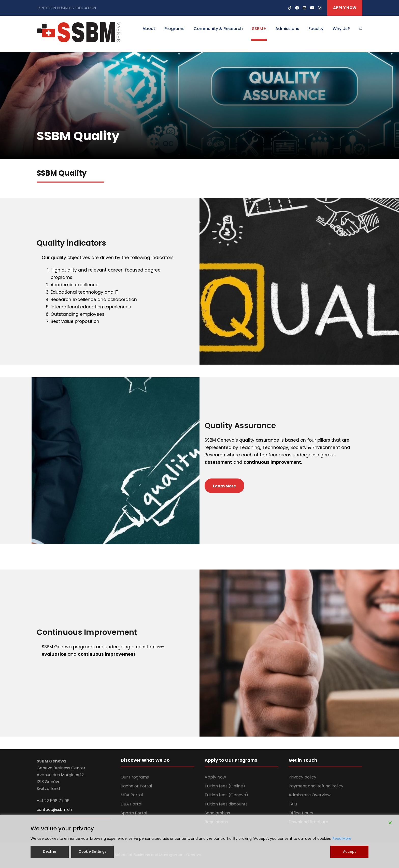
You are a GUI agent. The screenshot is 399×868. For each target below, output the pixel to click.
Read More (342, 839)
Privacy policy (302, 777)
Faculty (316, 29)
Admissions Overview (310, 795)
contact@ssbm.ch (54, 809)
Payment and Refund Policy (316, 786)
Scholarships (217, 813)
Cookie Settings (92, 851)
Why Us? (341, 29)
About (149, 29)
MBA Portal (132, 795)
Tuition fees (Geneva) (226, 795)
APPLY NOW (345, 8)
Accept (350, 851)
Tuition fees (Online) (225, 786)
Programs (174, 29)
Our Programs (135, 777)
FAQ (293, 804)
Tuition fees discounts (226, 804)
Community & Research (218, 29)
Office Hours (301, 813)
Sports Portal (134, 813)
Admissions (287, 29)
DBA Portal (131, 804)
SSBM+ (259, 29)
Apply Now (215, 777)
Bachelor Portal (136, 786)
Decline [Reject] (50, 851)
